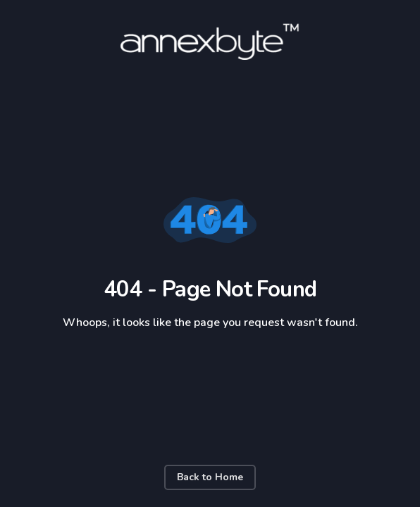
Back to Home (210, 477)
